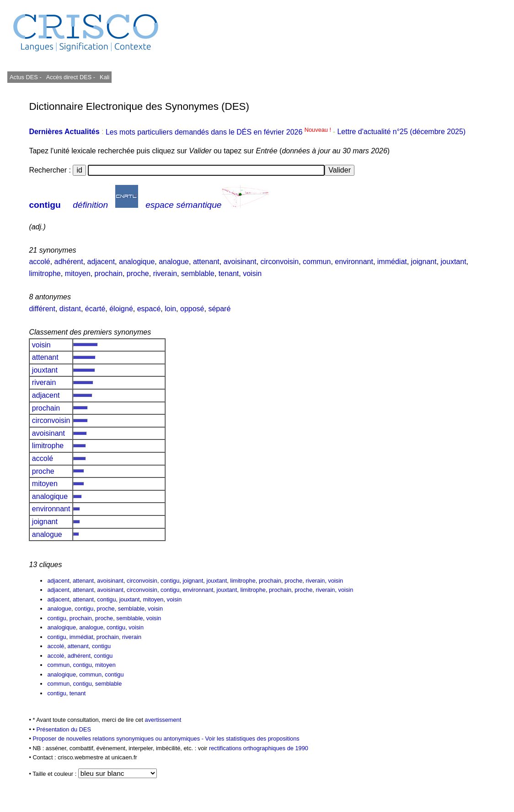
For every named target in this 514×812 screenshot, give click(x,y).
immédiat (392, 262)
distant (70, 309)
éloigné (121, 309)
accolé (39, 262)
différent (42, 309)
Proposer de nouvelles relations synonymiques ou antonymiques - (119, 739)
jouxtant (454, 262)
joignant (424, 262)
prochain (109, 273)
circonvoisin (280, 262)
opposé (192, 309)
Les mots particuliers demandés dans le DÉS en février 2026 (219, 132)
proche (138, 273)
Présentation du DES (64, 729)
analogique (137, 262)
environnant (354, 262)
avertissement (163, 720)
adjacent (101, 262)
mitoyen (78, 273)
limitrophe (45, 273)
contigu (45, 205)
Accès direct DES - (71, 77)
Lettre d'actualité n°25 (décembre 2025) (401, 132)
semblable (198, 273)
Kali (104, 77)
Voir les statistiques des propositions (252, 739)
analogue (174, 262)
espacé (149, 309)
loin (170, 309)
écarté (95, 309)
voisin (252, 273)
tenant (229, 273)
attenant (206, 262)
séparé (219, 309)
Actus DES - (26, 77)
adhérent (69, 262)
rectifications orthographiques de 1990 (259, 748)
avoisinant (240, 262)
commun (317, 262)
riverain (165, 273)
